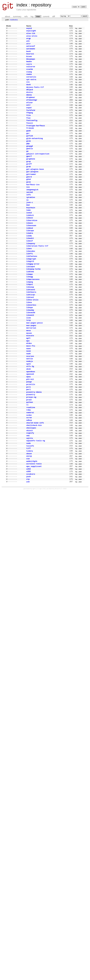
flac (28, 128)
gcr (28, 145)
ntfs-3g (30, 403)
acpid (29, 28)
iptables (31, 216)
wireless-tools (34, 511)
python (30, 442)
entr (28, 113)
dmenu (29, 102)
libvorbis (31, 335)
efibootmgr (32, 108)
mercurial (31, 360)
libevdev (31, 275)
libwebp (30, 340)
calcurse (31, 71)
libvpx (30, 338)
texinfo (30, 491)
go (27, 165)
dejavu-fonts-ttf (35, 94)
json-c (30, 221)
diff (54, 16)
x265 (28, 519)
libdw (29, 258)
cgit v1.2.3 (36, 538)
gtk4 (28, 196)
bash (28, 54)
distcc (30, 99)
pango (29, 420)
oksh (28, 406)
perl (28, 428)
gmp (28, 156)
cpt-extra (31, 85)
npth (28, 400)
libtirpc (31, 323)
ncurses (30, 392)
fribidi (30, 139)
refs (26, 16)
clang (29, 77)
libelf (30, 264)
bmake (29, 65)
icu (28, 204)
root (11, 20)
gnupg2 (30, 159)
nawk (28, 389)
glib (28, 153)
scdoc (29, 457)
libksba (30, 298)
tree (38, 16)
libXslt (30, 236)
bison (29, 60)
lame (28, 230)
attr (28, 45)
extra (16, 20)
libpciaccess (33, 306)
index (22, 5)
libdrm (30, 255)
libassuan (31, 247)
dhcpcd (30, 96)
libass (30, 244)
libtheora (31, 321)
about (7, 16)
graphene (31, 173)
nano (28, 383)
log (32, 16)
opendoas (31, 409)
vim (28, 505)
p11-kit (30, 417)
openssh (30, 411)
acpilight (31, 31)
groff (29, 179)
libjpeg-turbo (33, 295)
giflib (30, 147)
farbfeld (31, 119)
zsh (28, 531)
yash (28, 525)
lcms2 (29, 233)
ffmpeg (30, 122)
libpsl (30, 312)
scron (29, 460)
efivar (30, 111)
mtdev (29, 377)
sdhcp (29, 462)
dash (28, 91)
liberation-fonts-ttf (37, 269)
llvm (28, 349)
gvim (28, 199)
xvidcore (31, 522)
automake (31, 51)
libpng (30, 309)
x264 (28, 516)
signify (30, 477)
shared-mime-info (35, 465)
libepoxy (31, 267)
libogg (30, 304)
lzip (28, 352)
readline (31, 448)
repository (41, 5)
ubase (29, 499)
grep (28, 176)
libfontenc (32, 281)
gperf (29, 170)
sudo (28, 488)
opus (28, 414)
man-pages (31, 357)
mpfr (28, 372)
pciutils (31, 423)
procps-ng (31, 437)
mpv (28, 375)
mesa (28, 363)
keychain (31, 227)
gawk (28, 142)
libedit (30, 261)
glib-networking (35, 150)
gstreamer (31, 190)
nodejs (30, 397)
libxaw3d (31, 343)
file (28, 125)
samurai (30, 454)
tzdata (30, 496)
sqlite (30, 482)
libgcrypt (31, 284)
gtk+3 (29, 193)
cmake (29, 79)
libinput (31, 292)
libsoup (30, 315)
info (28, 213)
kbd (28, 224)
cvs (28, 88)
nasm (28, 386)
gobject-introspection (38, 167)
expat (29, 116)
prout (29, 440)
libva (29, 332)
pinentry (31, 434)
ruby (28, 451)
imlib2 (30, 210)
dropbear (31, 105)
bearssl (30, 57)
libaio (30, 238)
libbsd (30, 250)
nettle (30, 394)
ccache (30, 74)
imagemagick (32, 207)
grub (28, 182)
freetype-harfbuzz (36, 136)
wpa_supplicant (34, 513)
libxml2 (30, 346)
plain (80, 28)
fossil (30, 133)
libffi (30, 278)
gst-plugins (32, 187)
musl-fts (31, 380)
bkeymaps (31, 62)
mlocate (30, 369)
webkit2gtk (32, 508)
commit (46, 16)
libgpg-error (33, 289)
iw (27, 218)
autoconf (31, 48)
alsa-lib (31, 34)
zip (28, 528)
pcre (28, 426)
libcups (30, 252)
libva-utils (32, 329)
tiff (28, 494)
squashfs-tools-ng (36, 485)
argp (28, 40)
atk (28, 43)
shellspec (31, 471)
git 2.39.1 (43, 538)
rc (27, 445)
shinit (30, 474)
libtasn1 (31, 318)
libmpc (30, 301)
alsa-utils (32, 37)
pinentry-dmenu (34, 431)
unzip (29, 502)
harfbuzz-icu (33, 201)
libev (29, 272)
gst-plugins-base (35, 184)
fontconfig (32, 130)
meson (29, 366)
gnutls (30, 162)
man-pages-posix (35, 355)
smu (28, 479)
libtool (30, 326)
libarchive (32, 241)
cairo (29, 68)
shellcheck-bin (34, 468)
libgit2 (30, 286)
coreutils (31, 82)
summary (17, 16)
